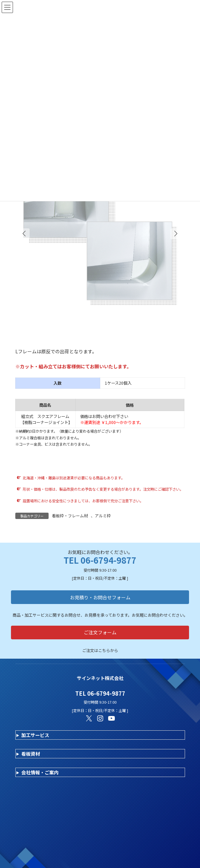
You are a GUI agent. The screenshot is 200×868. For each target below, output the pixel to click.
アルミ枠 (103, 515)
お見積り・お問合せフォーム (100, 597)
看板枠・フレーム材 (70, 515)
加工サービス (35, 735)
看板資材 (31, 754)
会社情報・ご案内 (40, 772)
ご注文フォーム (100, 632)
